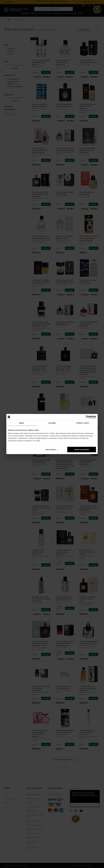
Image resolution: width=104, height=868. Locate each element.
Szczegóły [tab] (52, 423)
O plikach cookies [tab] (82, 423)
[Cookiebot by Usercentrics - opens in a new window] (87, 417)
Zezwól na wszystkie (82, 450)
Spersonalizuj (52, 450)
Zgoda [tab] (22, 423)
